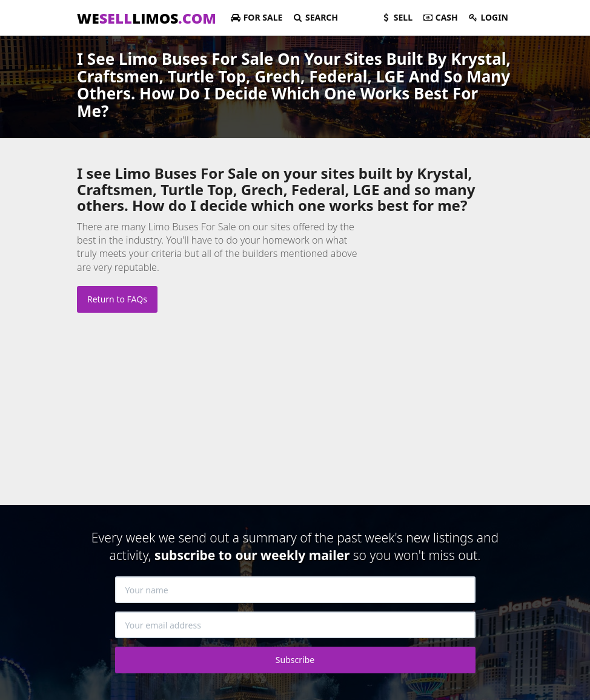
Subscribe (295, 660)
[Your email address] (295, 625)
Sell (396, 17)
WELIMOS (147, 18)
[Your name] (295, 590)
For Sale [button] (256, 17)
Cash (440, 17)
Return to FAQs (117, 299)
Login (488, 17)
